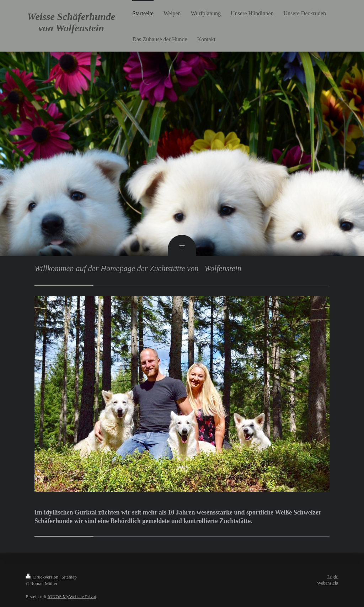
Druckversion (42, 577)
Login (333, 577)
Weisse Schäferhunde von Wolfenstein (71, 22)
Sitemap (69, 577)
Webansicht (328, 583)
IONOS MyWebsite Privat (72, 597)
